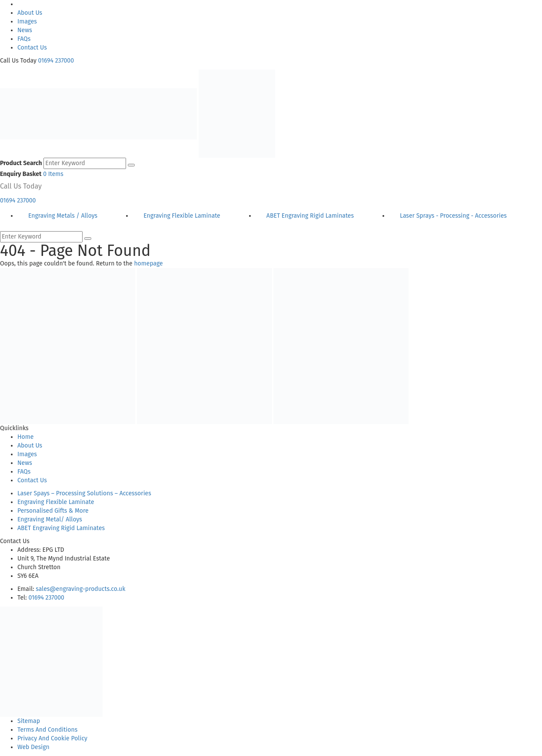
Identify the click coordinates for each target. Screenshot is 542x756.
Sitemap (29, 721)
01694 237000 (56, 61)
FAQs (24, 39)
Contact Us (32, 48)
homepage (148, 264)
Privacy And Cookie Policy (52, 738)
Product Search (21, 163)
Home (25, 437)
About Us (30, 13)
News (25, 30)
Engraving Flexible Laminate (56, 502)
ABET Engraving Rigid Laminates (61, 528)
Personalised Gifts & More (53, 511)
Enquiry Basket (21, 174)
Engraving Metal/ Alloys (50, 519)
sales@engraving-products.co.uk (80, 589)
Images (27, 22)
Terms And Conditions (47, 730)
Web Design (33, 747)
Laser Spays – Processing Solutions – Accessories (84, 493)
